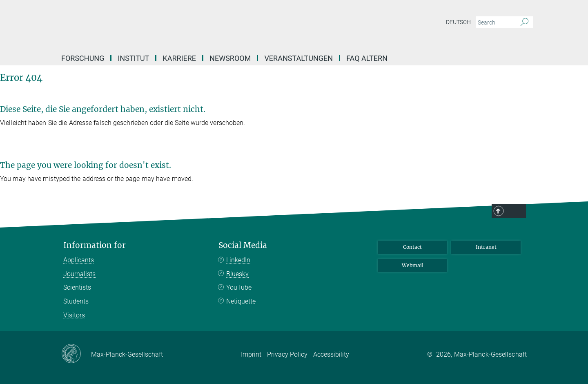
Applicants (79, 260)
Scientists (77, 287)
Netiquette (241, 301)
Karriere (179, 58)
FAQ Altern (367, 58)
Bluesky (237, 274)
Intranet (486, 247)
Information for (95, 245)
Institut (133, 58)
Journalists (79, 274)
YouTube (239, 287)
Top (515, 211)
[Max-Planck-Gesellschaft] (76, 354)
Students (76, 301)
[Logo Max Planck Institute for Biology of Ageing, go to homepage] (214, 25)
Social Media (243, 245)
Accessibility (331, 354)
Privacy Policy (287, 354)
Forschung (83, 58)
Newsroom (230, 58)
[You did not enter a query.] (495, 22)
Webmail (413, 265)
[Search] (525, 22)
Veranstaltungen (298, 58)
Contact (412, 247)
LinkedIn (238, 260)
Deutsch (458, 22)
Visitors (74, 315)
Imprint (251, 354)
